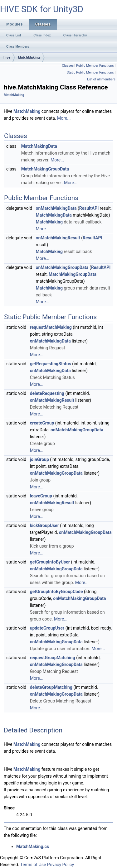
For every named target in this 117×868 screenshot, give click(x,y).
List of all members (101, 79)
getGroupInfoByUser (50, 562)
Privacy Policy (61, 865)
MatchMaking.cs (33, 846)
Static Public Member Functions (90, 72)
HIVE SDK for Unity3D (42, 9)
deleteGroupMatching (51, 687)
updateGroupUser (47, 628)
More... (64, 118)
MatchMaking (29, 57)
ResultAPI (89, 208)
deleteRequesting (47, 393)
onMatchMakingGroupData (62, 267)
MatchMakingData (39, 146)
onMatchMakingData (56, 208)
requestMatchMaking (51, 327)
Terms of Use (33, 865)
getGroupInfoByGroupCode (56, 592)
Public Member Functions (95, 66)
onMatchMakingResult (58, 238)
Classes (68, 66)
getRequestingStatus (51, 364)
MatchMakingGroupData (45, 169)
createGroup (42, 423)
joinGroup (39, 459)
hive (7, 57)
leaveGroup (41, 496)
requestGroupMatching (53, 658)
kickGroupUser (44, 525)
